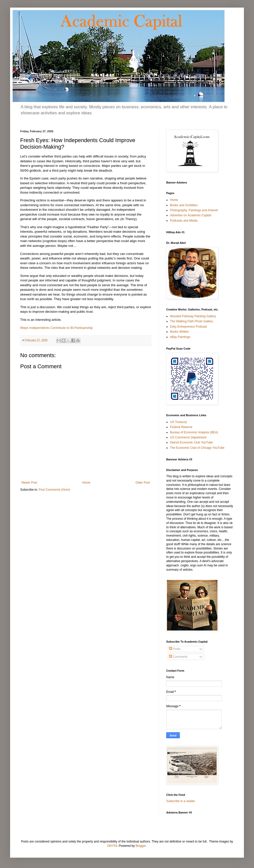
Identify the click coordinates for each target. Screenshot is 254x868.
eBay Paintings (180, 337)
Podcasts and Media (184, 221)
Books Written (179, 332)
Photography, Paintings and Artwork (194, 210)
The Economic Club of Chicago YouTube (197, 448)
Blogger (141, 846)
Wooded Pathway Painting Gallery (193, 316)
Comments (178, 657)
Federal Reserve (181, 427)
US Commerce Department (188, 437)
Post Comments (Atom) (54, 490)
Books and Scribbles (184, 205)
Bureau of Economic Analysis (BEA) (194, 432)
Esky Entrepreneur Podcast (188, 327)
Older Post (143, 483)
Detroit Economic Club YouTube (191, 442)
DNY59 (112, 846)
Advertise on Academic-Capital (191, 215)
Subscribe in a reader (181, 801)
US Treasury (178, 422)
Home (86, 483)
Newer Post (29, 483)
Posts (175, 649)
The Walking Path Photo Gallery (191, 321)
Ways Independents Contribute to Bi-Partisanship (57, 328)
